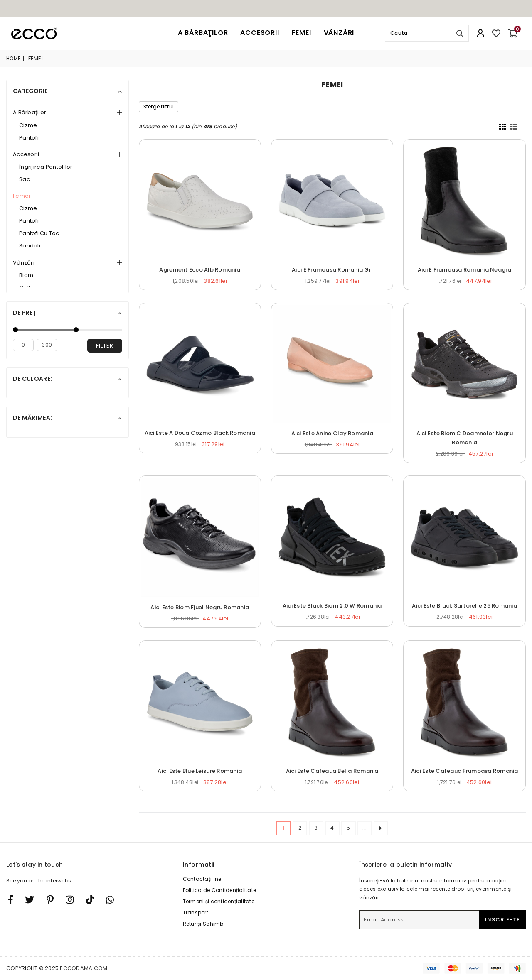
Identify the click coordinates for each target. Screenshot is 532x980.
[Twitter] (30, 899)
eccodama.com (84, 968)
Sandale (31, 246)
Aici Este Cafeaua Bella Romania (332, 771)
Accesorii (260, 33)
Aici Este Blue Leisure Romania (200, 771)
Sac (25, 179)
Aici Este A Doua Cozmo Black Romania (200, 433)
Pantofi (29, 138)
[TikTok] (90, 899)
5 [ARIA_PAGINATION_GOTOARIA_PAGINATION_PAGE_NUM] (348, 828)
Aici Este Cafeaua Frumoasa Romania (465, 771)
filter (105, 346)
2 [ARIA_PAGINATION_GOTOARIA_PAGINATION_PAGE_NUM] (300, 828)
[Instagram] (50, 899)
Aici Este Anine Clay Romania (332, 433)
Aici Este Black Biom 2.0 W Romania (332, 606)
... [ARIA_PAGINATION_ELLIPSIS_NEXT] (365, 828)
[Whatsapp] (110, 899)
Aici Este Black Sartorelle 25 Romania (464, 606)
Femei (302, 33)
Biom (26, 275)
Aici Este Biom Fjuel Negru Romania (200, 607)
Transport (196, 913)
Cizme (28, 125)
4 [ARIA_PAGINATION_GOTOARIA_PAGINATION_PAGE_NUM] (332, 828)
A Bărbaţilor (203, 33)
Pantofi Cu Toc (39, 233)
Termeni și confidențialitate (219, 901)
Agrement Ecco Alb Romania (200, 270)
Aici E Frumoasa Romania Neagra (465, 270)
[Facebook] (11, 899)
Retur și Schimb (203, 924)
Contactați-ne (202, 879)
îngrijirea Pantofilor (46, 167)
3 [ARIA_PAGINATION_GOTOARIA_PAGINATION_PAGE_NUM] (316, 828)
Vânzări (339, 33)
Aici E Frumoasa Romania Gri (332, 270)
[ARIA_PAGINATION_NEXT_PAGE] (381, 828)
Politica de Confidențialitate (220, 890)
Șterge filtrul (159, 107)
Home (13, 58)
